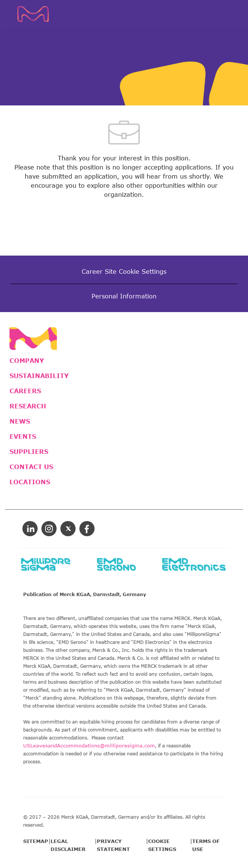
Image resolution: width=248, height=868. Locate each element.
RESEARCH (28, 406)
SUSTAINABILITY (39, 376)
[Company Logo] (36, 13)
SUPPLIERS (29, 452)
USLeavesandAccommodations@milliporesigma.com (89, 746)
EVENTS (23, 436)
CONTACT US (31, 467)
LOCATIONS (30, 482)
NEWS (20, 421)
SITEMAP (36, 841)
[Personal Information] (124, 296)
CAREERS (25, 391)
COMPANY (27, 361)
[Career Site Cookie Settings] (124, 272)
